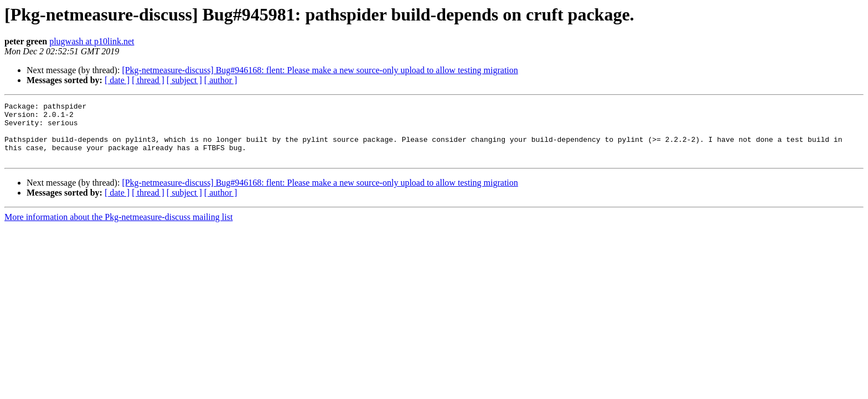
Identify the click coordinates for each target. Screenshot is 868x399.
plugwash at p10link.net (92, 41)
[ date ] (117, 80)
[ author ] (221, 80)
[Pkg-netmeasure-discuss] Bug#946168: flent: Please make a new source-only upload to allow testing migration (320, 70)
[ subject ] (184, 80)
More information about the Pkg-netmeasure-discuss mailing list (118, 229)
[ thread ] (148, 80)
